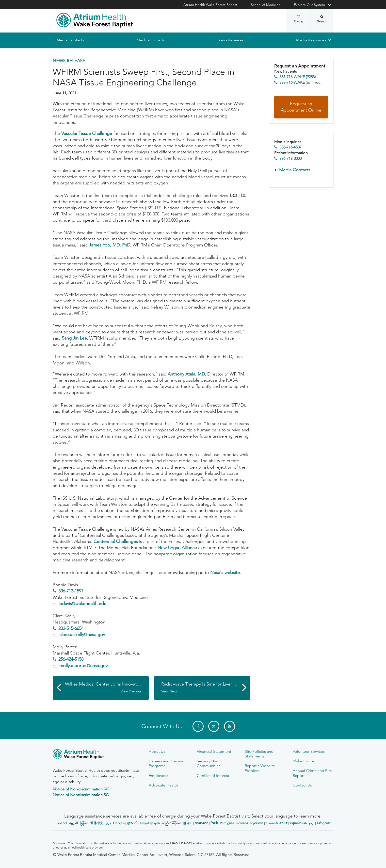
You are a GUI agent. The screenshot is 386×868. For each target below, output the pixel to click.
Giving (298, 19)
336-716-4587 (290, 147)
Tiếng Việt (324, 823)
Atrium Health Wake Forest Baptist (210, 5)
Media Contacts (70, 40)
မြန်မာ (84, 823)
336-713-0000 (290, 158)
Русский (257, 823)
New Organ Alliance (177, 548)
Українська (298, 823)
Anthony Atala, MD (186, 374)
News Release (69, 61)
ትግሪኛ (283, 823)
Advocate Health (163, 785)
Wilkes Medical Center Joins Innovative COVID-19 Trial (107, 688)
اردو (312, 823)
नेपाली (214, 823)
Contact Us (302, 785)
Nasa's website (224, 573)
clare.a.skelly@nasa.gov (82, 635)
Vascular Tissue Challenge (87, 133)
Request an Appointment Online (301, 107)
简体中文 (97, 823)
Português (227, 823)
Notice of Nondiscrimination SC (81, 795)
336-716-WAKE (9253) (298, 77)
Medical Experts (151, 40)
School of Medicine (266, 5)
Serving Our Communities (209, 763)
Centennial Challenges (116, 541)
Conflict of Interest (213, 776)
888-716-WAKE (292, 82)
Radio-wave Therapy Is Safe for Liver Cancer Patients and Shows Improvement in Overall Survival (206, 688)
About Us (157, 751)
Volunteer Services (309, 751)
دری (108, 823)
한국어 (188, 823)
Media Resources (311, 40)
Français (119, 823)
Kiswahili (272, 823)
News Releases (230, 40)
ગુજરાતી (132, 823)
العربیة (74, 823)
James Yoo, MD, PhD (110, 245)
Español (61, 823)
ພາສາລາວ (201, 823)
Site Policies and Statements (259, 754)
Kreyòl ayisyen (150, 823)
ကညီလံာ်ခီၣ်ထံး (171, 823)
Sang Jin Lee (74, 338)
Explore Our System (309, 5)
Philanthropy (304, 761)
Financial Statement (214, 751)
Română (242, 823)
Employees (158, 776)
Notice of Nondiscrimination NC (81, 789)
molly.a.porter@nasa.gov (83, 666)
